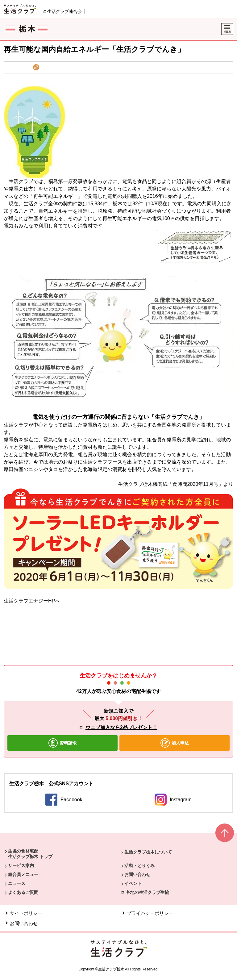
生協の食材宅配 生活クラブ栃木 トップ (30, 854)
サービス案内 (21, 865)
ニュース (17, 883)
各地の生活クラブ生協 (148, 892)
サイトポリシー (26, 913)
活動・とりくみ (139, 865)
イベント (133, 883)
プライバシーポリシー (150, 913)
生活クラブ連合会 (64, 11)
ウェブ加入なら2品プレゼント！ (121, 727)
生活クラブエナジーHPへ (32, 601)
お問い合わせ (137, 874)
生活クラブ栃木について (148, 852)
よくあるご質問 (23, 892)
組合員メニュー (23, 874)
